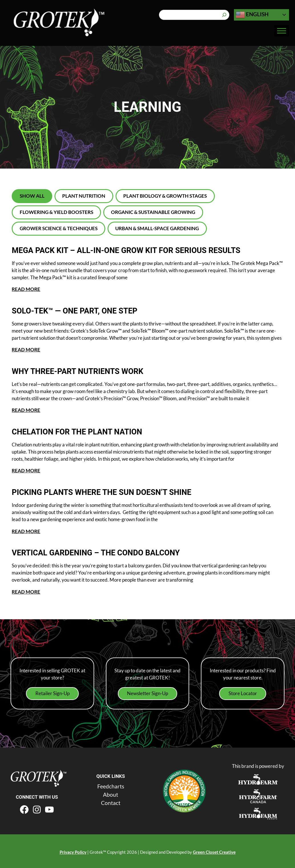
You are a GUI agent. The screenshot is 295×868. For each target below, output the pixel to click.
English (252, 15)
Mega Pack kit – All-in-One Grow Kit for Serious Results (137, 250)
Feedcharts (111, 784)
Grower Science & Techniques (59, 228)
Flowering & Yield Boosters (56, 212)
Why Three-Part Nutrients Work (83, 371)
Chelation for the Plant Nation (82, 431)
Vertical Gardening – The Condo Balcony (104, 551)
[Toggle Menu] (282, 31)
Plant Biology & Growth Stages (165, 196)
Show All (32, 196)
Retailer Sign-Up (52, 692)
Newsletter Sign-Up (147, 692)
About (111, 792)
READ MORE (26, 289)
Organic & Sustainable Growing (153, 212)
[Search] (224, 15)
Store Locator (243, 692)
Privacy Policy (73, 850)
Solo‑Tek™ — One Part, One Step (83, 311)
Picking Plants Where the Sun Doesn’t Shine (110, 491)
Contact (111, 801)
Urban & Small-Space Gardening (157, 228)
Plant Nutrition (84, 196)
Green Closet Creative (214, 850)
